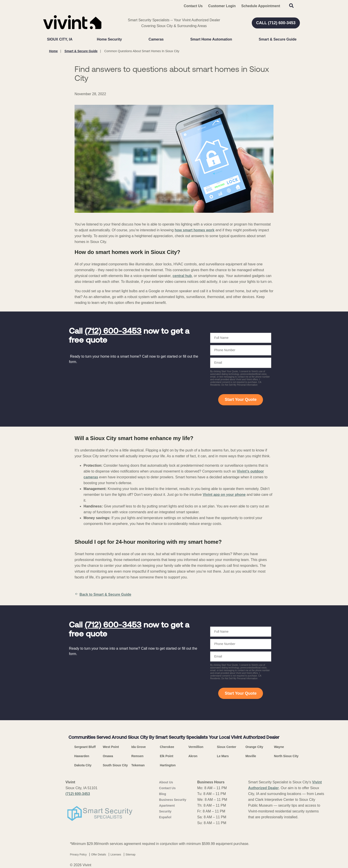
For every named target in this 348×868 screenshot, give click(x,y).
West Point (111, 747)
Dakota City (83, 765)
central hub (182, 276)
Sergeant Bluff (85, 747)
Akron (193, 756)
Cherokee (167, 747)
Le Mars (223, 756)
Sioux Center (226, 747)
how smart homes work (194, 230)
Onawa (108, 756)
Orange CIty (254, 747)
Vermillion (196, 747)
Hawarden (82, 756)
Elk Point (167, 756)
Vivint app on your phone (224, 495)
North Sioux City (286, 756)
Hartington (168, 765)
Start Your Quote (241, 400)
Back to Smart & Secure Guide (103, 595)
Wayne (279, 747)
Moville (251, 756)
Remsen (137, 756)
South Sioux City (115, 765)
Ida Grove (139, 747)
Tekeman (138, 765)
